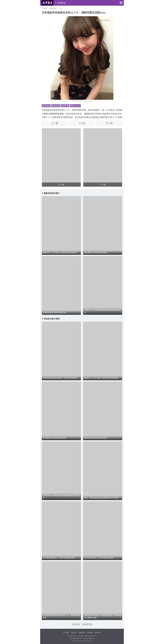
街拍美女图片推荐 (52, 319)
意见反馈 (90, 633)
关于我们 (66, 633)
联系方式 (74, 633)
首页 (46, 8)
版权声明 (82, 633)
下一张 (109, 123)
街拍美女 (61, 3)
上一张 (55, 123)
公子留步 (47, 3)
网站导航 (98, 633)
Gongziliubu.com (86, 641)
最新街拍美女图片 (52, 193)
